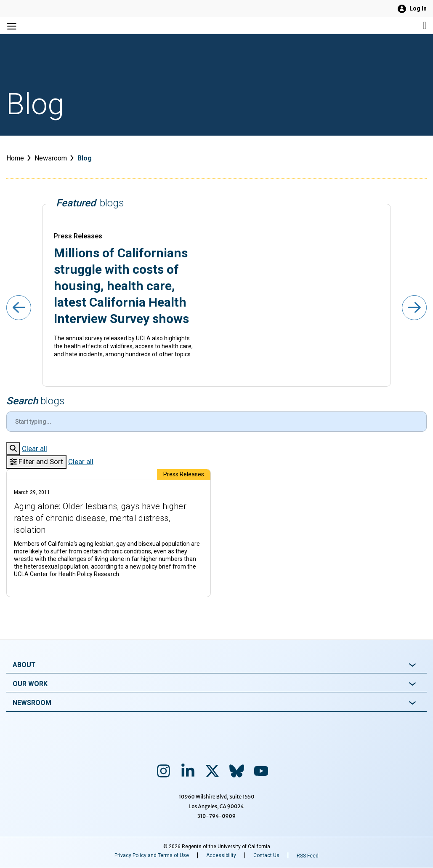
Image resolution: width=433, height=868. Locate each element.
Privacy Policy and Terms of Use (152, 855)
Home (15, 158)
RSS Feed (308, 856)
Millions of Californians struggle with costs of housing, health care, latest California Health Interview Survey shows (121, 286)
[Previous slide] (19, 308)
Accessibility (221, 855)
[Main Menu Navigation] (76, 25)
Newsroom (51, 158)
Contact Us (266, 855)
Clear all (35, 449)
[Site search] (357, 25)
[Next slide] (414, 308)
